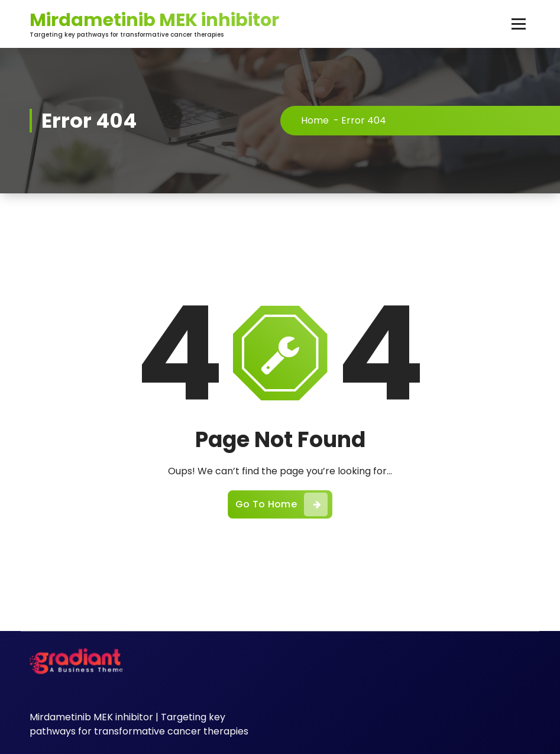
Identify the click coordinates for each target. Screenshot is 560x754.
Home (315, 120)
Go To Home (281, 504)
